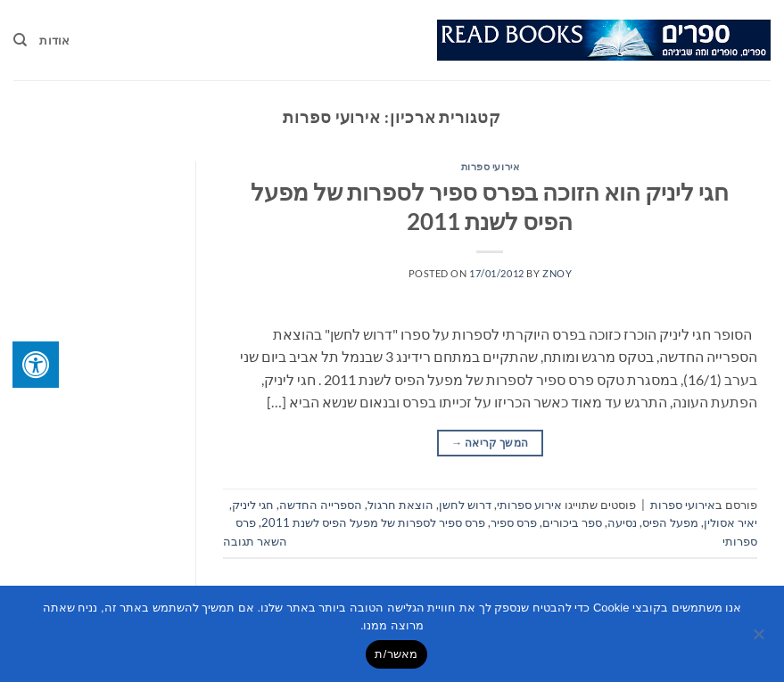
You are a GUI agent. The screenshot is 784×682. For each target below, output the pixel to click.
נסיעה (622, 522)
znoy (557, 273)
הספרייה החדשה (321, 505)
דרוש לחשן (465, 505)
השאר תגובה (255, 541)
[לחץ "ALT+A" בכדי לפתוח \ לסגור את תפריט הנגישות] (36, 365)
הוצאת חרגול (400, 505)
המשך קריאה (490, 443)
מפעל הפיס (670, 522)
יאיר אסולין (730, 522)
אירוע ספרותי (529, 505)
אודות (54, 40)
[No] (760, 639)
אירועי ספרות (491, 166)
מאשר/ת (396, 654)
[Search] (20, 40)
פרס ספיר (514, 522)
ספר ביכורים (572, 522)
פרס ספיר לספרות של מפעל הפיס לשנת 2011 (373, 522)
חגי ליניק (253, 505)
